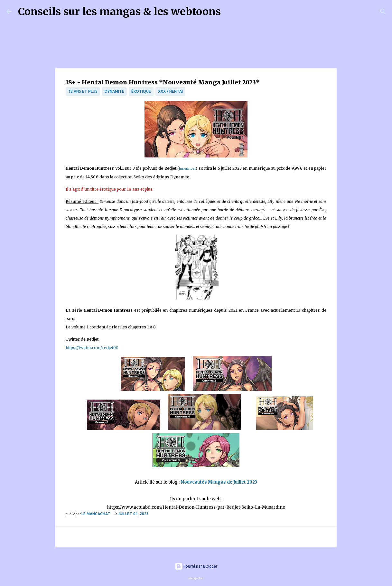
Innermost (187, 169)
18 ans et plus (83, 91)
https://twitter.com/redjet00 (92, 348)
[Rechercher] (230, 12)
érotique (141, 91)
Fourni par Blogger (196, 566)
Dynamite (114, 91)
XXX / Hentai (170, 91)
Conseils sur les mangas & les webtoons (119, 12)
